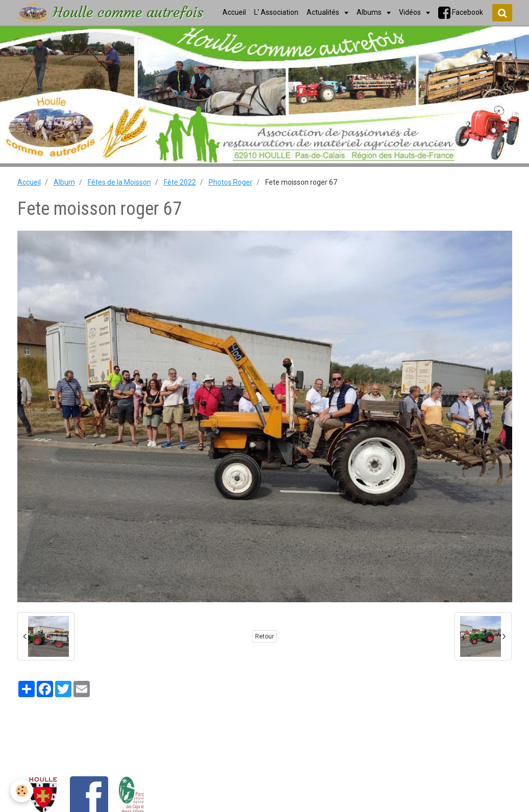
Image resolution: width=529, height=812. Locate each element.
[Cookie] (22, 791)
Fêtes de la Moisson (119, 182)
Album (64, 182)
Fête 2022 (180, 182)
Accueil (29, 182)
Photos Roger (231, 182)
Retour (264, 636)
